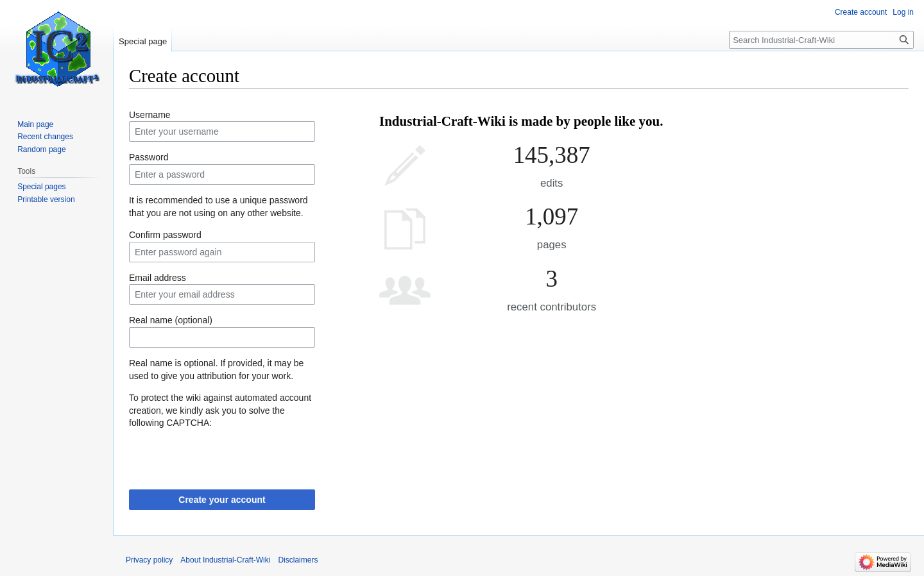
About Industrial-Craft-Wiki (225, 560)
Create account (861, 12)
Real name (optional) (171, 320)
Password (149, 157)
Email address (158, 278)
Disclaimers (298, 560)
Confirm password (165, 235)
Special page (143, 41)
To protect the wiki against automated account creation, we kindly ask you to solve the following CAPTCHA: (220, 410)
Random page (41, 149)
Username (150, 115)
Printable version (46, 199)
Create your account (222, 500)
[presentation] (227, 455)
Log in (903, 12)
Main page (35, 124)
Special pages (41, 187)
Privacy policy (149, 560)
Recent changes (45, 137)
